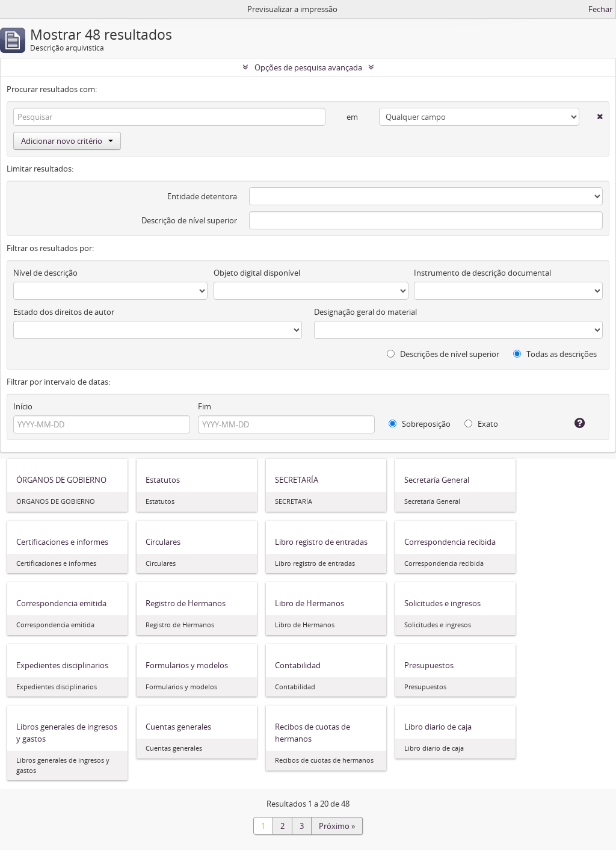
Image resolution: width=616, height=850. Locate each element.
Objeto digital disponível (257, 273)
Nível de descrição (45, 273)
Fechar (600, 9)
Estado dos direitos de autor (64, 312)
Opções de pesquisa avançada (308, 67)
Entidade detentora (202, 196)
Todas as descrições (555, 354)
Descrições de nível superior (443, 354)
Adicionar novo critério (67, 141)
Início (23, 406)
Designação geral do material (365, 312)
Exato (481, 424)
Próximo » (337, 826)
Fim (205, 406)
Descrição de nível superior (189, 220)
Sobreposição (420, 424)
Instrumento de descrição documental (482, 273)
